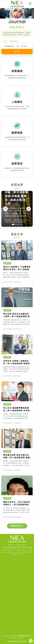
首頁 (5, 41)
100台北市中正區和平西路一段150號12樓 (17, 548)
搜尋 (17, 52)
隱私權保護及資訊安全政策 (17, 641)
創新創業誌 (14, 41)
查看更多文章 (17, 526)
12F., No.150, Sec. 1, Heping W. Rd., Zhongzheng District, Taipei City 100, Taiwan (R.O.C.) (17, 552)
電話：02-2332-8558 (17, 545)
